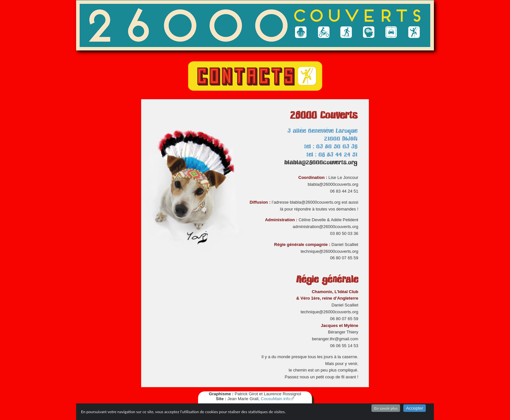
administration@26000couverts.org (326, 227)
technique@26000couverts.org (329, 251)
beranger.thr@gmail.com (335, 339)
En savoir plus (386, 408)
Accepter (415, 408)
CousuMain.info (275, 399)
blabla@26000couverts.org (321, 163)
